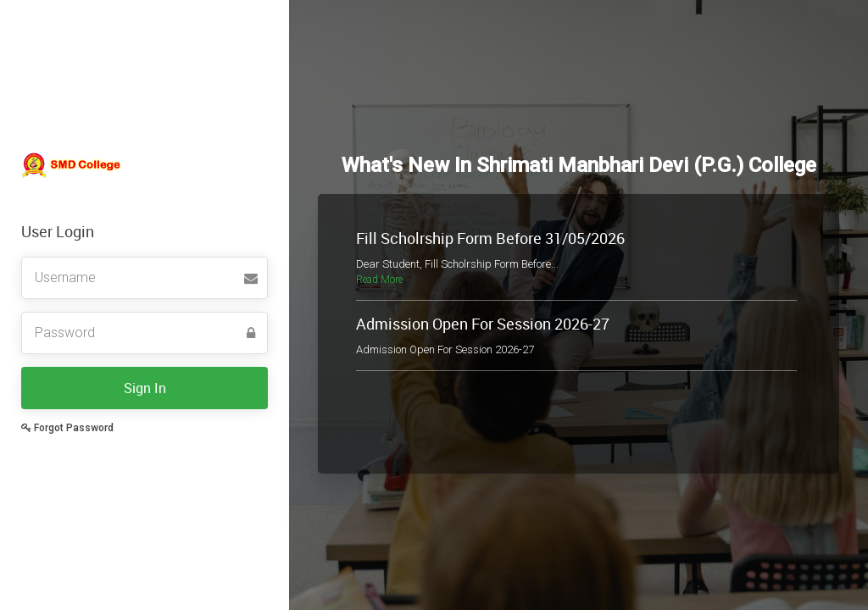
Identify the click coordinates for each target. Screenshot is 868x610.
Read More (379, 280)
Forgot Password (67, 428)
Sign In (145, 388)
